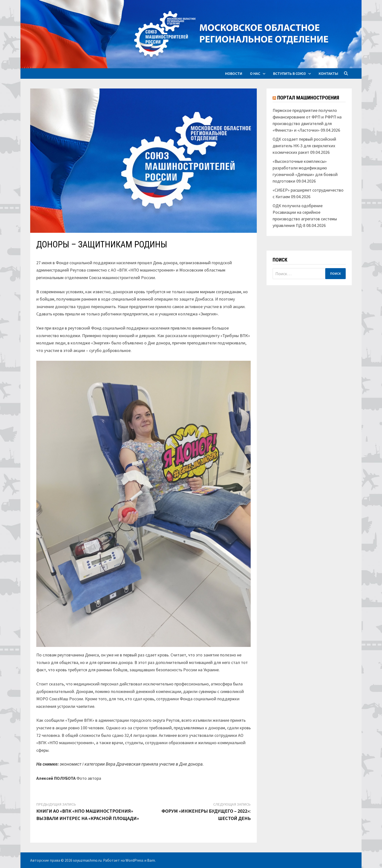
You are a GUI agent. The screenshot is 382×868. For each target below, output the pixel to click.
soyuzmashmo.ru (87, 860)
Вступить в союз (289, 73)
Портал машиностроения (308, 98)
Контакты (328, 73)
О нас (255, 73)
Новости (234, 73)
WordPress (134, 860)
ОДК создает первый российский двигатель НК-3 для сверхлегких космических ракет (304, 146)
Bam (151, 860)
